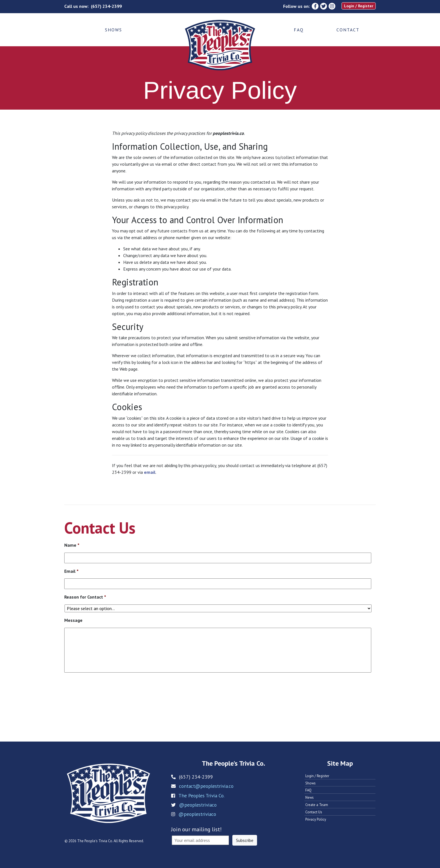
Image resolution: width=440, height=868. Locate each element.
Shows (114, 30)
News (310, 797)
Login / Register (359, 6)
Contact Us (314, 812)
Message (73, 620)
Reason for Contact (85, 597)
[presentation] (107, 694)
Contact (348, 30)
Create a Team (317, 805)
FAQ (299, 30)
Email (71, 571)
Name (72, 545)
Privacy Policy (316, 819)
